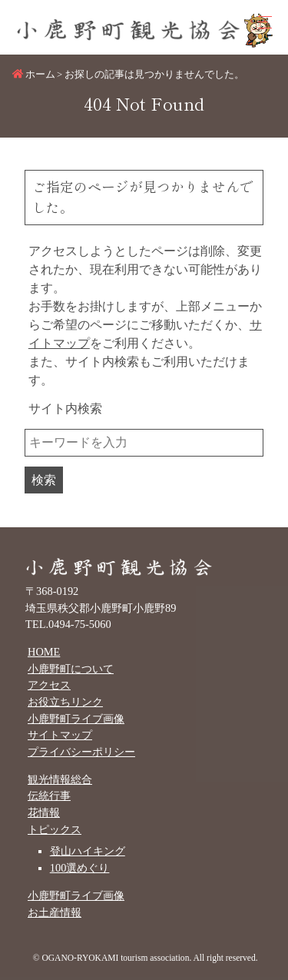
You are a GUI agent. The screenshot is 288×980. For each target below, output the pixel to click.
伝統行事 (49, 796)
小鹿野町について (71, 669)
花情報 (44, 812)
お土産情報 (55, 912)
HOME (44, 652)
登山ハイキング (88, 851)
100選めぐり (80, 868)
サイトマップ (60, 735)
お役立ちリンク (65, 702)
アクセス (49, 685)
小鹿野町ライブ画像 (76, 719)
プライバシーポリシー (81, 752)
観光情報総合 (60, 779)
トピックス (55, 829)
